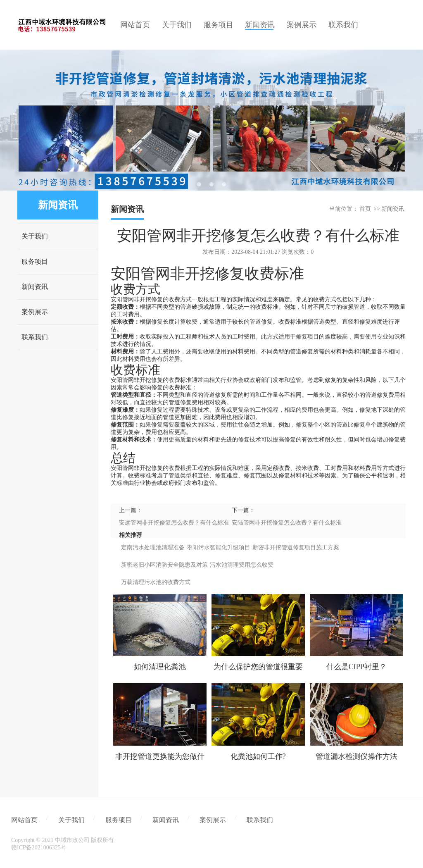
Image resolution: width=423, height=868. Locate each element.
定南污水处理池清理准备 (153, 547)
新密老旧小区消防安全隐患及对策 (164, 565)
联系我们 (35, 337)
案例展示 (35, 312)
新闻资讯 (35, 287)
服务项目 (35, 261)
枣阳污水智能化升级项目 (219, 547)
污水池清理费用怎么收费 (242, 565)
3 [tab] (224, 184)
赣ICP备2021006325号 (39, 848)
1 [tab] (199, 184)
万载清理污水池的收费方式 (156, 582)
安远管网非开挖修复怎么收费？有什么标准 (174, 523)
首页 (365, 209)
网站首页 (24, 820)
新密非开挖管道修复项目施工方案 (296, 547)
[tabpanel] (211, 120)
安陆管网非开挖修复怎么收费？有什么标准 (287, 523)
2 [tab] (211, 184)
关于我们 (35, 236)
